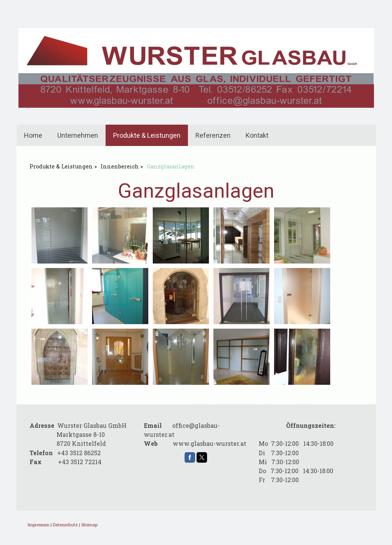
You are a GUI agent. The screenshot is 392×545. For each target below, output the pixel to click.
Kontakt (257, 135)
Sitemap (89, 525)
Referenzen (213, 135)
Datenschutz (65, 525)
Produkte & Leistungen (147, 135)
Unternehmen (78, 135)
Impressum (39, 525)
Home (33, 135)
